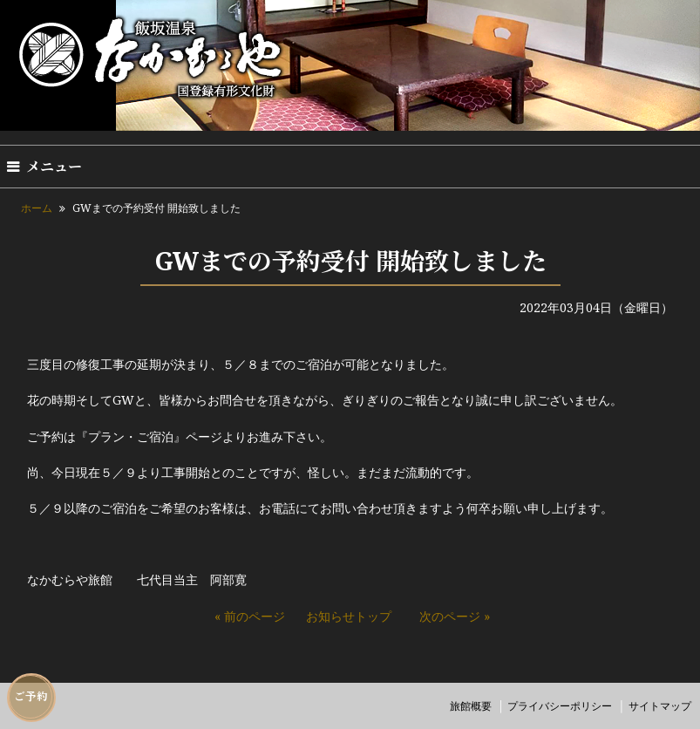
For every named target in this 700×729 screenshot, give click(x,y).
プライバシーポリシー (560, 706)
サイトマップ (660, 706)
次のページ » (455, 616)
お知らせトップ (349, 616)
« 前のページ (250, 616)
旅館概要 (471, 706)
